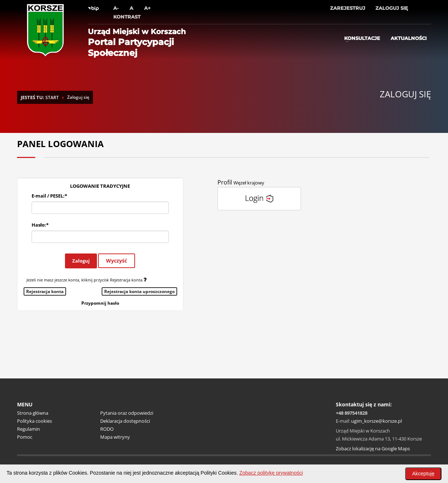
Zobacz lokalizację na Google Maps (373, 448)
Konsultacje (362, 38)
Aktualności (409, 38)
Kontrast (127, 17)
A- (116, 8)
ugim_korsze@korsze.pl (376, 421)
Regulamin (28, 429)
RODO (107, 429)
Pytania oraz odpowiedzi (127, 413)
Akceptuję (423, 474)
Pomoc (25, 437)
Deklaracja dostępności (125, 421)
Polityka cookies (34, 421)
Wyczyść (117, 261)
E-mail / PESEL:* (49, 196)
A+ (147, 8)
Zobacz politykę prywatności (271, 473)
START (52, 98)
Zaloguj (81, 261)
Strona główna (33, 413)
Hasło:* (40, 225)
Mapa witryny (115, 437)
